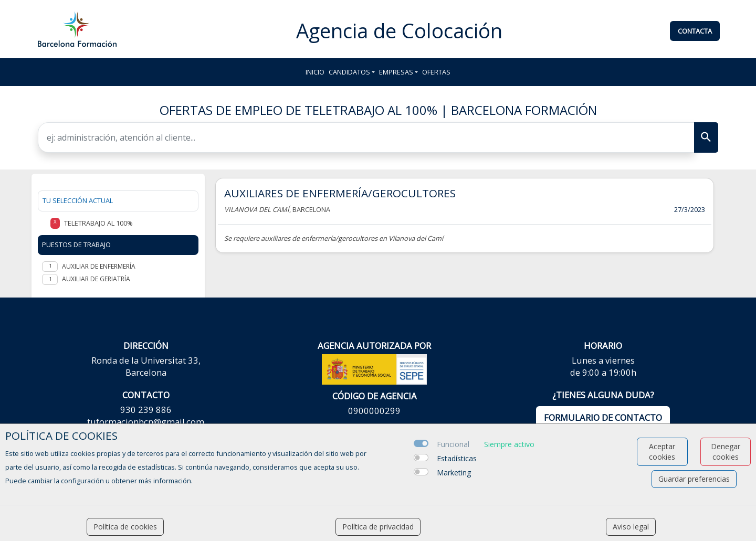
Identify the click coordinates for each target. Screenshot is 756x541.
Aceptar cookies (662, 452)
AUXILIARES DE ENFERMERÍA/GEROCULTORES (340, 193)
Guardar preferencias (694, 479)
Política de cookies (125, 527)
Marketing (454, 473)
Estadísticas (457, 458)
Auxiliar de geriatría (96, 279)
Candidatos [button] (349, 72)
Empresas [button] (396, 72)
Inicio (315, 72)
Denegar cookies (726, 452)
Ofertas (436, 72)
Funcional (453, 444)
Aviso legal (631, 527)
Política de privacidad (378, 527)
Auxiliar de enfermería (99, 266)
